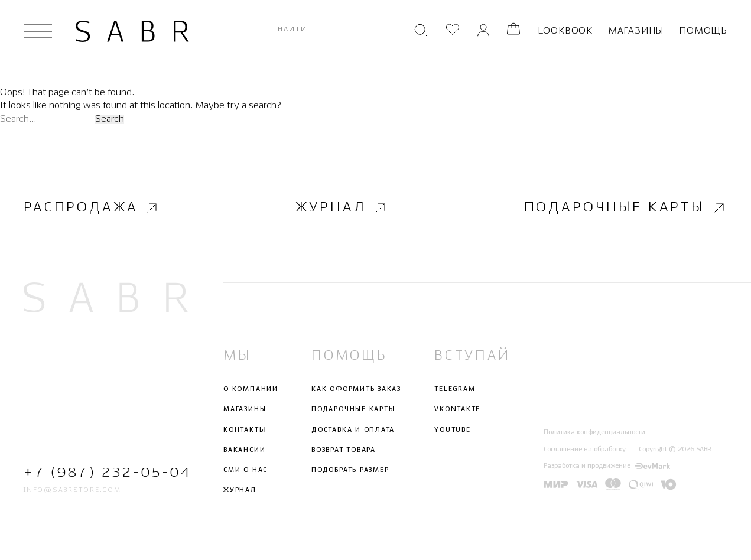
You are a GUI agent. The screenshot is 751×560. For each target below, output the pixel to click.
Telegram (455, 389)
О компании (251, 389)
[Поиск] (421, 31)
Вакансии (244, 450)
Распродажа (92, 208)
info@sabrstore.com (72, 490)
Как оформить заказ (356, 389)
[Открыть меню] (38, 31)
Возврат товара (344, 450)
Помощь (703, 31)
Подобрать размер (350, 470)
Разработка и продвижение (607, 466)
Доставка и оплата (353, 429)
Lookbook (565, 31)
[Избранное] (453, 31)
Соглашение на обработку (585, 450)
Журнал (342, 208)
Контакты (244, 429)
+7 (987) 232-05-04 (106, 473)
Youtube (452, 429)
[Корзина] (513, 31)
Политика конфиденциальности (594, 432)
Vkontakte (457, 409)
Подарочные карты (626, 208)
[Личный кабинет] (483, 31)
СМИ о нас (246, 470)
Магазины (636, 31)
